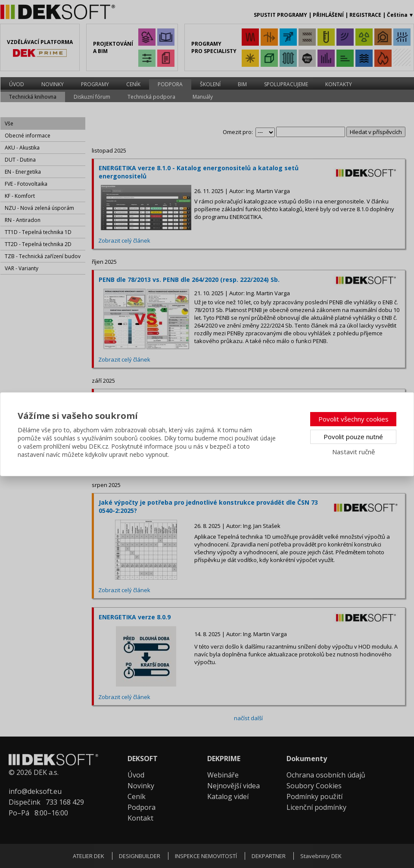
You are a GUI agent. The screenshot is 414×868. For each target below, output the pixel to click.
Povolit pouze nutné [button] (353, 437)
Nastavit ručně (353, 452)
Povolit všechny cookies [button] (353, 419)
